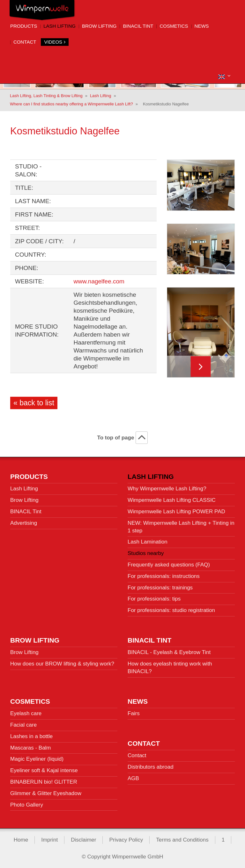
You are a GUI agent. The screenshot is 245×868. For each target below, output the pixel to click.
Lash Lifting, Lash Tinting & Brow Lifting (46, 95)
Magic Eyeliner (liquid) (37, 759)
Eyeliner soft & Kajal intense (44, 770)
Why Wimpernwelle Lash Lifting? (167, 488)
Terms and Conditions (182, 840)
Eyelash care (26, 713)
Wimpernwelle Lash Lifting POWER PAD (176, 511)
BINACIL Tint (138, 26)
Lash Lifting (59, 26)
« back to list (34, 402)
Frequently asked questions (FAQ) (169, 564)
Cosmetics (174, 26)
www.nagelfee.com (99, 281)
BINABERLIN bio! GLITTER (44, 782)
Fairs (134, 713)
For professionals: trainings (160, 587)
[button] (224, 76)
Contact (25, 42)
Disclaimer (83, 840)
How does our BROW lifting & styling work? (62, 663)
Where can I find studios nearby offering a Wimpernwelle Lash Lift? (71, 104)
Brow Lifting (99, 26)
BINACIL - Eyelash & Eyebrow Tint (169, 652)
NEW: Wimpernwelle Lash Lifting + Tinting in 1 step (181, 526)
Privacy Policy (126, 840)
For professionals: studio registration (171, 610)
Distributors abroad (151, 767)
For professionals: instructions (164, 576)
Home (21, 840)
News (202, 26)
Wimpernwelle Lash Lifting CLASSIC (172, 500)
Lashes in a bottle (31, 736)
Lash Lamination (148, 541)
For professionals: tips (154, 598)
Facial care (23, 725)
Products (24, 26)
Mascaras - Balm (31, 747)
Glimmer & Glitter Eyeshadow (46, 793)
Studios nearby (146, 553)
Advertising (24, 522)
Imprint (49, 840)
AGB (133, 778)
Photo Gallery (27, 804)
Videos (55, 42)
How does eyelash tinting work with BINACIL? (170, 667)
